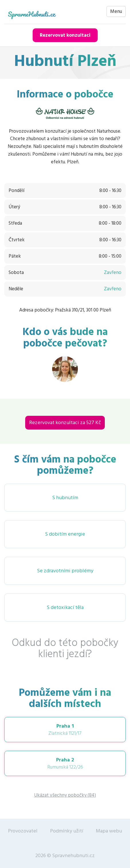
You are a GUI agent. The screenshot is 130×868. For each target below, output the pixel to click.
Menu (116, 11)
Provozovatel (23, 831)
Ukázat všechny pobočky (65, 795)
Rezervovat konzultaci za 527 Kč (65, 423)
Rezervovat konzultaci (65, 35)
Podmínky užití (67, 831)
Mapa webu (109, 831)
